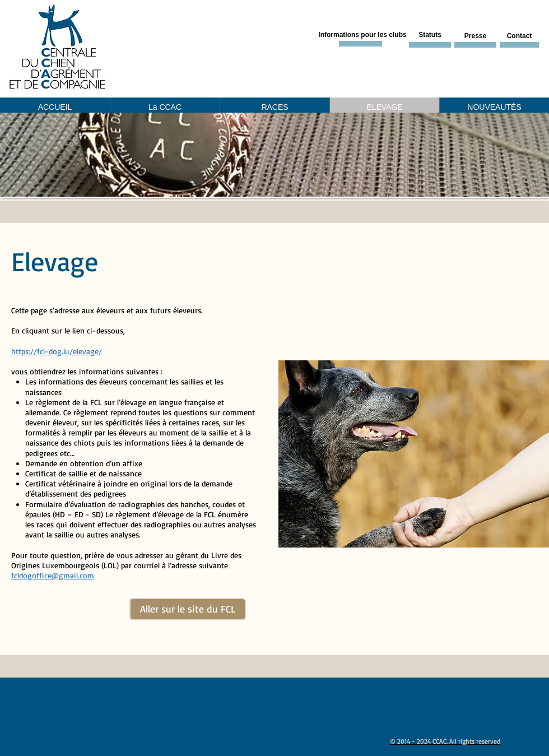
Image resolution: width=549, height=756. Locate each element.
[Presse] (475, 36)
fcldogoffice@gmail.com (53, 575)
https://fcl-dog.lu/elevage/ (57, 351)
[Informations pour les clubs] (362, 35)
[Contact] (519, 36)
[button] (274, 155)
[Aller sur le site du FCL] (188, 609)
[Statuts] (430, 35)
